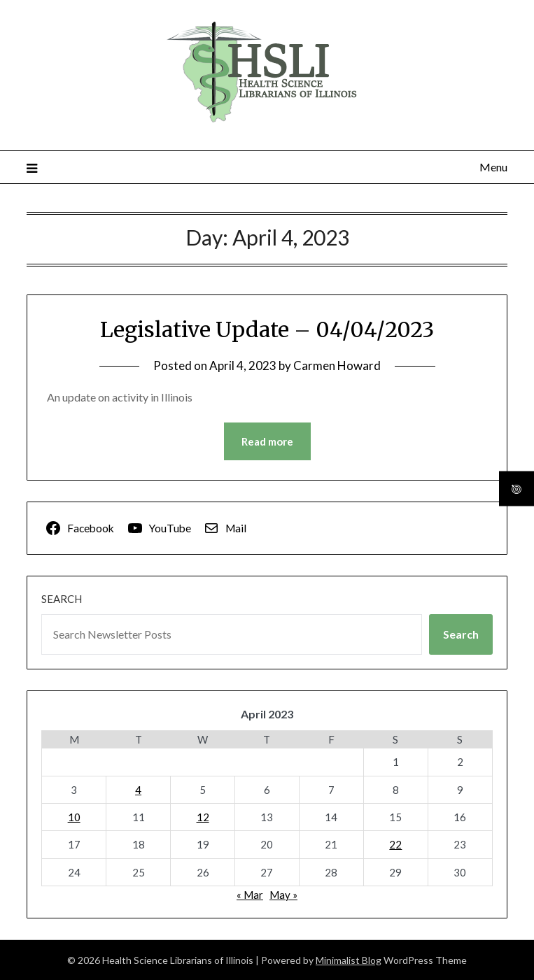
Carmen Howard (337, 365)
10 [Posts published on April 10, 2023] (74, 817)
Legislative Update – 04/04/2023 (267, 329)
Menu (493, 167)
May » (283, 895)
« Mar (250, 895)
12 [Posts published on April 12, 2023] (203, 817)
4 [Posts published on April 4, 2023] (138, 790)
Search (62, 599)
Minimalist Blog (349, 960)
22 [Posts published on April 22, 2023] (395, 844)
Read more (267, 441)
